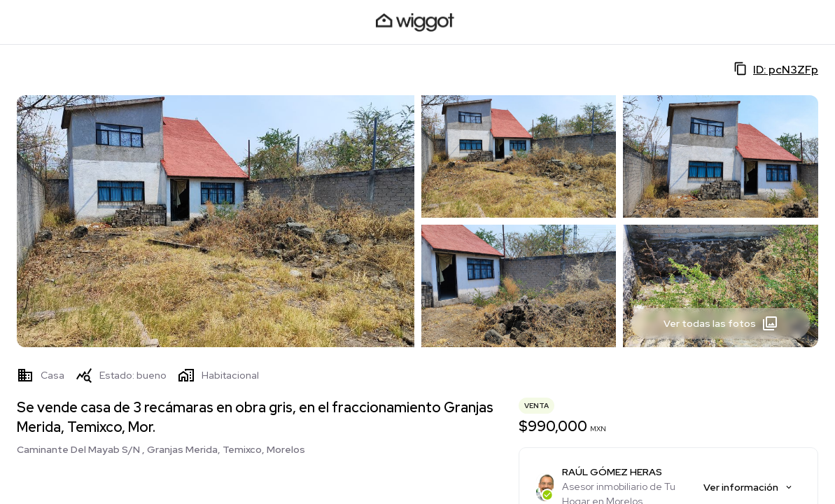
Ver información (749, 487)
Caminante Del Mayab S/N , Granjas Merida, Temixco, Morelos (161, 449)
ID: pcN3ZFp (776, 69)
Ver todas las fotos (721, 323)
